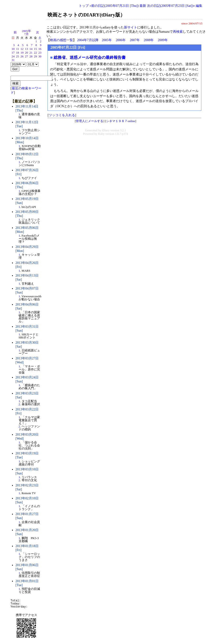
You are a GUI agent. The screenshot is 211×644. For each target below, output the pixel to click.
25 (18, 56)
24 (13, 56)
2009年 (163, 40)
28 (31, 56)
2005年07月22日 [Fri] (68, 47)
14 (31, 49)
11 (18, 49)
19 (22, 53)
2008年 (149, 40)
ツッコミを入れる (62, 115)
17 (13, 53)
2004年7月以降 (88, 40)
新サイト (131, 27)
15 (35, 49)
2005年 (107, 40)
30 (40, 56)
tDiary (106, 130)
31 (13, 60)
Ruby (101, 134)
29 (35, 56)
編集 (199, 6)
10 (13, 49)
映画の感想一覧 (61, 40)
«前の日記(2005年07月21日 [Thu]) (114, 6)
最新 (143, 6)
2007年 (135, 40)
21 (31, 53)
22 (35, 53)
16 (40, 49)
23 (40, 53)
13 (26, 49)
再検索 (178, 32)
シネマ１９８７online (121, 121)
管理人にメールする (90, 121)
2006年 (121, 40)
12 (22, 49)
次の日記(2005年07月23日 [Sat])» (171, 6)
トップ (84, 6)
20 (26, 53)
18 (18, 53)
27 (26, 56)
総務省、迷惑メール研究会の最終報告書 (90, 58)
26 (22, 56)
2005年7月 (26, 33)
